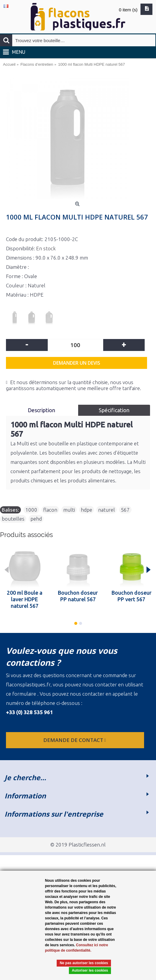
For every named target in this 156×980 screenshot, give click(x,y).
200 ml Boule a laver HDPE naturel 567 (25, 599)
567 (125, 510)
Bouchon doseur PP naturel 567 (78, 596)
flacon (50, 510)
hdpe (87, 510)
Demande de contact (75, 740)
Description (42, 410)
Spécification (114, 410)
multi (69, 510)
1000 (31, 510)
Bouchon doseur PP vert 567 (132, 596)
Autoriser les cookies (90, 970)
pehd (36, 519)
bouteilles (13, 519)
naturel (106, 510)
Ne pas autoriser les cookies (84, 963)
